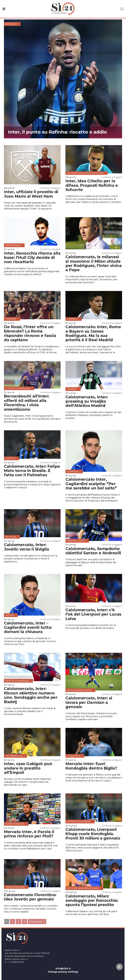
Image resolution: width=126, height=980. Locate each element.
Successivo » (37, 922)
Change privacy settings (63, 972)
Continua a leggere (50, 188)
